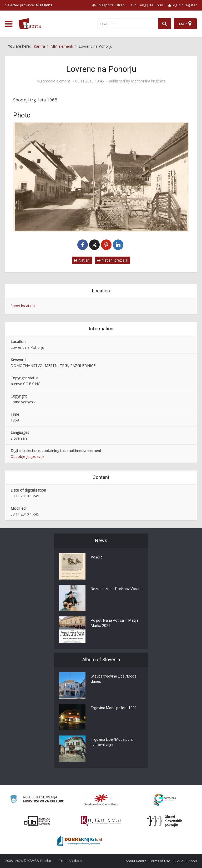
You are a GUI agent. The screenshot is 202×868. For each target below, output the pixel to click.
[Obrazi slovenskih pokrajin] (165, 821)
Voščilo (97, 557)
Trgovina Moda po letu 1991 (114, 708)
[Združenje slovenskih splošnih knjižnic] (101, 821)
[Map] (185, 24)
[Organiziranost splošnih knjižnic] (101, 800)
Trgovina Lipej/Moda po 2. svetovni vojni (112, 742)
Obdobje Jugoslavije (27, 456)
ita (151, 5)
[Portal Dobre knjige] (80, 841)
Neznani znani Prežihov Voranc (117, 589)
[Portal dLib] (37, 821)
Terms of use (160, 861)
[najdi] (165, 24)
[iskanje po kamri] (128, 24)
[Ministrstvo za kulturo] (37, 800)
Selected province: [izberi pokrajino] (29, 5)
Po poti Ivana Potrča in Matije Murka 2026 (115, 623)
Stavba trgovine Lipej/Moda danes (114, 679)
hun (160, 5)
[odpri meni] (9, 24)
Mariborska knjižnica (148, 81)
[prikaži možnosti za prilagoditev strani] (109, 5)
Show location (23, 306)
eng (143, 5)
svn (134, 5)
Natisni (82, 260)
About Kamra (136, 861)
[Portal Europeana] (165, 800)
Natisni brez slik (113, 260)
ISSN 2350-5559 (185, 861)
